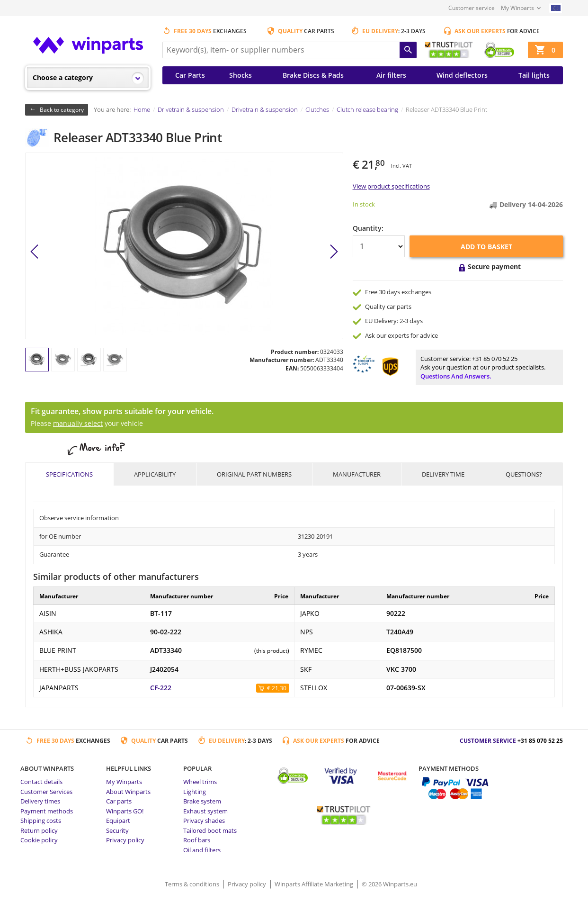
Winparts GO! (125, 811)
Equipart (118, 821)
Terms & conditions (193, 884)
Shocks (241, 75)
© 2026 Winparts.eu (389, 884)
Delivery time (443, 474)
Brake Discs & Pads (313, 75)
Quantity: (368, 228)
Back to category (62, 110)
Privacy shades (204, 821)
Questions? (524, 474)
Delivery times (40, 801)
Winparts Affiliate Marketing (315, 884)
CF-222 (161, 688)
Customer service (472, 8)
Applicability (155, 474)
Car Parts (190, 75)
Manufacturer (357, 474)
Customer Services (46, 792)
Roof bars (197, 840)
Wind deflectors (462, 75)
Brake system (202, 801)
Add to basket (486, 247)
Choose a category (63, 77)
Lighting (195, 792)
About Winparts (128, 792)
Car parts (119, 801)
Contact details (41, 782)
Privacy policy (125, 840)
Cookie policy (39, 840)
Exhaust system (205, 811)
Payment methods (47, 811)
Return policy (39, 830)
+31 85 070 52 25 (495, 359)
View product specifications (391, 186)
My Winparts (517, 8)
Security (117, 830)
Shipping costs (41, 821)
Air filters (391, 75)
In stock (364, 204)
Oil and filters (202, 850)
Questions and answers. (456, 376)
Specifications (69, 474)
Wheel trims (200, 782)
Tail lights (534, 75)
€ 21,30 (277, 688)
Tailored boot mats (210, 830)
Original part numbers (254, 474)
